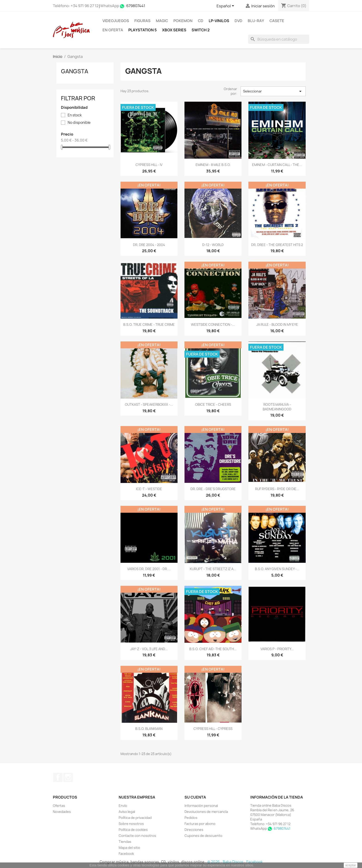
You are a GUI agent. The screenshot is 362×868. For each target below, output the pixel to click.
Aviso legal (127, 812)
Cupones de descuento (203, 836)
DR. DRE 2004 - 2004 (149, 245)
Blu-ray (256, 21)
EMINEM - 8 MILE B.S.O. (213, 165)
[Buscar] (279, 39)
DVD (238, 21)
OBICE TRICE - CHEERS (213, 404)
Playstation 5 (143, 30)
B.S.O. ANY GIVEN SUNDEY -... (277, 569)
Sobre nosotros (131, 824)
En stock (75, 115)
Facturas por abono (200, 824)
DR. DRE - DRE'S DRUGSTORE (213, 489)
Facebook (58, 777)
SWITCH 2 (201, 30)
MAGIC (162, 21)
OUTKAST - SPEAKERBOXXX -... (149, 404)
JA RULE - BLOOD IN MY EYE (277, 324)
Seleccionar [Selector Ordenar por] (273, 91)
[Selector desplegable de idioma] (226, 6)
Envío (123, 806)
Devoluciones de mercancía (206, 812)
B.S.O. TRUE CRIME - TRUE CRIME (149, 324)
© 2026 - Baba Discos (226, 862)
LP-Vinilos (219, 21)
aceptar (351, 865)
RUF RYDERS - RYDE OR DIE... (277, 489)
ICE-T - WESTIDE (149, 489)
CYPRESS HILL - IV (149, 165)
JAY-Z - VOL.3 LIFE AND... (149, 649)
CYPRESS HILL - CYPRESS (213, 729)
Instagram (68, 777)
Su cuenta (195, 797)
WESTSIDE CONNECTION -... (213, 324)
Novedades (62, 812)
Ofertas (59, 806)
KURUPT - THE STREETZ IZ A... (213, 569)
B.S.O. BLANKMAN (149, 729)
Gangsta (75, 71)
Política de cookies (133, 830)
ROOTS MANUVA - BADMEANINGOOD (277, 407)
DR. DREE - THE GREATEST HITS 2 (277, 245)
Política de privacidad (135, 818)
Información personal (201, 806)
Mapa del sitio (129, 848)
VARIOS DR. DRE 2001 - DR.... (149, 569)
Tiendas (125, 842)
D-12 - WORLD (213, 245)
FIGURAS (142, 21)
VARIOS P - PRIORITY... (277, 649)
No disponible (79, 123)
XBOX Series (174, 30)
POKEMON (183, 21)
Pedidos (191, 818)
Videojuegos (116, 21)
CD (201, 21)
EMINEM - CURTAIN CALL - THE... (277, 165)
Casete (277, 21)
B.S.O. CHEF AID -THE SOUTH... (213, 649)
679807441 (136, 6)
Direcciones (194, 830)
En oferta (113, 30)
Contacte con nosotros (137, 836)
